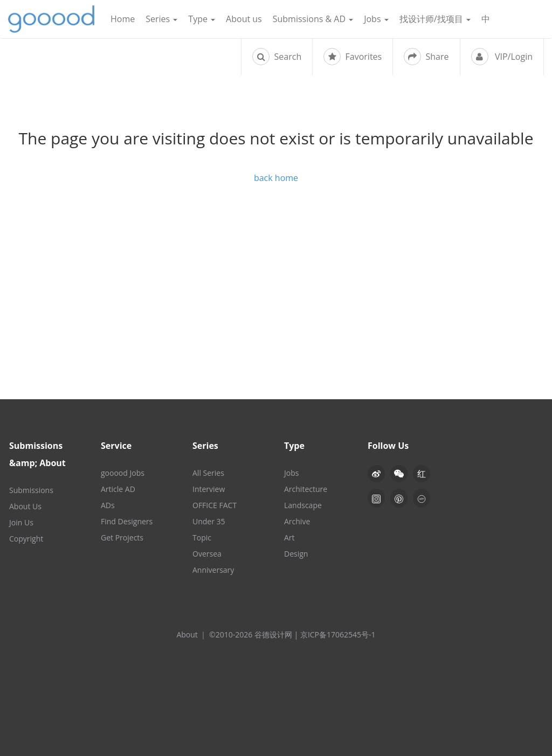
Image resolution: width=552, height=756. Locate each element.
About (187, 634)
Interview (209, 489)
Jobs (376, 19)
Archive (297, 521)
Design (296, 554)
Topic (202, 537)
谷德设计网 (51, 19)
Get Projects (122, 537)
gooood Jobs (123, 473)
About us (244, 19)
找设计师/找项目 (435, 19)
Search (277, 57)
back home (276, 178)
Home (123, 19)
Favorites (353, 57)
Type (202, 19)
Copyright (26, 539)
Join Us (21, 522)
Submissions (31, 490)
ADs (108, 505)
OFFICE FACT (215, 505)
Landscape (303, 505)
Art (289, 537)
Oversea (207, 554)
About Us (25, 506)
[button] (399, 474)
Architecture (306, 489)
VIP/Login (502, 57)
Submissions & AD (313, 19)
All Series (208, 473)
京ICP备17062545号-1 (338, 634)
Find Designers (127, 521)
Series (161, 19)
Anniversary (213, 570)
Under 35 (209, 521)
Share (426, 57)
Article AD (118, 489)
